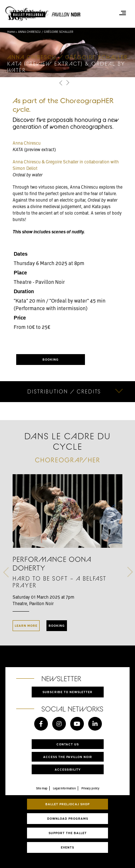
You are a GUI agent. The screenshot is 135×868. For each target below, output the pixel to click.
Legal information (64, 788)
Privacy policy (90, 788)
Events (67, 847)
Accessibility (68, 769)
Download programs (68, 818)
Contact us (68, 744)
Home (11, 32)
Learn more (26, 625)
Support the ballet (68, 833)
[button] (61, 83)
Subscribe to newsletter (67, 692)
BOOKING (51, 359)
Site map (42, 788)
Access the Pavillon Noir (68, 757)
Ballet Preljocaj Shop (67, 804)
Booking (57, 625)
